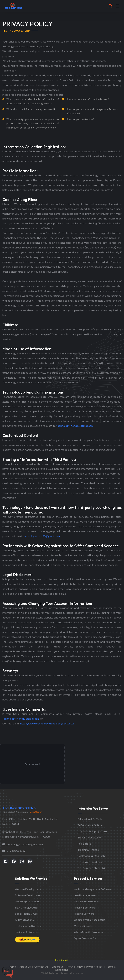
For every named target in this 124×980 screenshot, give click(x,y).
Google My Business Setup (90, 920)
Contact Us (41, 967)
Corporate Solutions (90, 862)
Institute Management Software (93, 889)
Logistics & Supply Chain (92, 831)
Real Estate (84, 844)
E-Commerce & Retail (90, 825)
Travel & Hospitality (89, 838)
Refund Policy (75, 967)
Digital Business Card (86, 938)
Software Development (29, 895)
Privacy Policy (94, 967)
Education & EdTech (90, 819)
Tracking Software (85, 908)
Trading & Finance (88, 850)
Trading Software (84, 914)
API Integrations (24, 920)
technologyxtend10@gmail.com (75, 426)
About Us (25, 967)
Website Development (28, 889)
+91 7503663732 (15, 851)
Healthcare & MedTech (91, 856)
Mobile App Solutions (28, 902)
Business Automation (28, 932)
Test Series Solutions (86, 902)
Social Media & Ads (26, 914)
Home (12, 967)
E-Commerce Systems (28, 926)
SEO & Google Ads (26, 908)
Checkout (57, 967)
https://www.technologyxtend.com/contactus (47, 724)
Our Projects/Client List (91, 868)
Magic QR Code (83, 926)
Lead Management (85, 895)
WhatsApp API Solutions (88, 932)
